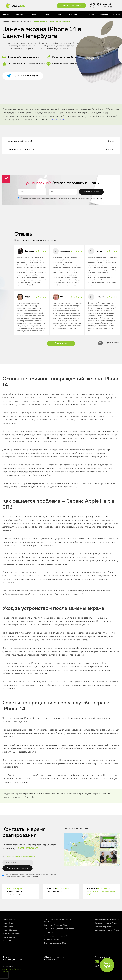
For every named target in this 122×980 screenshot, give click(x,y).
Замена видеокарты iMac (55, 943)
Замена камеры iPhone (104, 927)
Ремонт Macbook (10, 930)
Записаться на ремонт (71, 6)
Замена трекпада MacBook (56, 936)
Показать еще (61, 343)
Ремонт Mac (8, 941)
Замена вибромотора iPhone (107, 919)
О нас (92, 15)
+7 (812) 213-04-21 (101, 5)
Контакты (104, 15)
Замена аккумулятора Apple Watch (59, 929)
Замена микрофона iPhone (106, 923)
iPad (47, 15)
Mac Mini (73, 15)
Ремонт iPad (8, 927)
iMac (59, 15)
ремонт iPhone (57, 120)
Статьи (117, 15)
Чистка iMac (49, 932)
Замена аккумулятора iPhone (107, 930)
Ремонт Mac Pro (9, 937)
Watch (35, 15)
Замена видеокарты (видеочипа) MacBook (58, 921)
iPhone (5, 15)
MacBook (20, 15)
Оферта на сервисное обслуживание (54, 958)
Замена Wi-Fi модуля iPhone (56, 925)
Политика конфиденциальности (12, 958)
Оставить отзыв (113, 343)
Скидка (107, 966)
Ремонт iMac (8, 923)
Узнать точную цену (26, 76)
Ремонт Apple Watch (11, 934)
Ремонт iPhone (9, 919)
